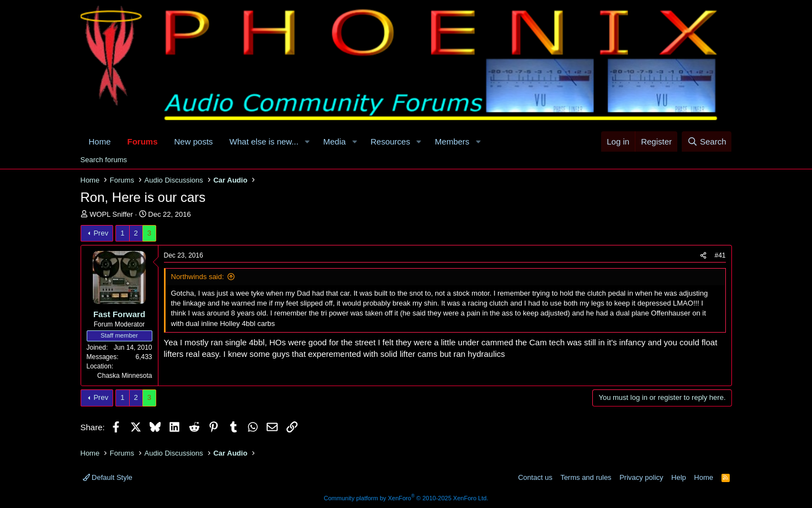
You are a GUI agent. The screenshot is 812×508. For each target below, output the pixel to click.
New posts (194, 141)
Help (679, 477)
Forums (143, 141)
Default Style (108, 477)
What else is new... (264, 141)
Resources (390, 141)
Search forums (104, 160)
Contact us (535, 477)
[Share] (703, 256)
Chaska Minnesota (124, 376)
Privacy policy (641, 477)
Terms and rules (586, 477)
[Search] (707, 141)
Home (100, 141)
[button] (307, 141)
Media (335, 141)
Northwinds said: (198, 277)
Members (452, 141)
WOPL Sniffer (111, 214)
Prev (101, 233)
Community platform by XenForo (406, 498)
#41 (720, 255)
